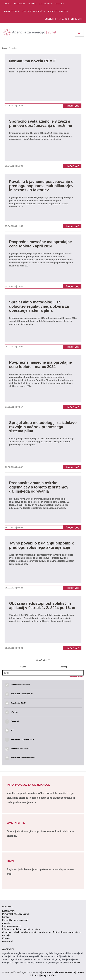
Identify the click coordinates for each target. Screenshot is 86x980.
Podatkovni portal (58, 11)
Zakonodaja (46, 4)
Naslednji (63, 667)
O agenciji (20, 4)
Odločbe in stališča (34, 11)
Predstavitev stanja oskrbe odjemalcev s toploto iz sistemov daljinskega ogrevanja (39, 487)
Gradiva (60, 4)
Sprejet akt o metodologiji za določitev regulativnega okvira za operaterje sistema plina (39, 306)
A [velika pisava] (63, 19)
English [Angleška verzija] (49, 19)
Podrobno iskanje (76, 677)
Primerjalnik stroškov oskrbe (16, 914)
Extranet (6, 938)
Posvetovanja (12, 11)
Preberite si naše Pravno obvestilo (58, 972)
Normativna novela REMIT (33, 61)
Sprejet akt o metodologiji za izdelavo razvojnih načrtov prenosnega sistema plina (43, 427)
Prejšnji (23, 667)
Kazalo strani (8, 911)
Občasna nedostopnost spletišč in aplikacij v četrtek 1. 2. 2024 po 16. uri (43, 606)
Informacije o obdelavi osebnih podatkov (21, 929)
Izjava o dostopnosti (12, 926)
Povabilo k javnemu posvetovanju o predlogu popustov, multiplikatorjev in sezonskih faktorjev (41, 186)
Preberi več (72, 106)
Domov (8, 4)
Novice (32, 4)
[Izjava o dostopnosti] (66, 19)
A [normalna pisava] (60, 19)
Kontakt (6, 917)
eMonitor (6, 923)
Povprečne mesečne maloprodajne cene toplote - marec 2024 (40, 365)
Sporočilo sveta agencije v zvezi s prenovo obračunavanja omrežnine (41, 123)
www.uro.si (7, 941)
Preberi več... (76, 963)
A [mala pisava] (58, 19)
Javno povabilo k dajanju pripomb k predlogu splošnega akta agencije (41, 545)
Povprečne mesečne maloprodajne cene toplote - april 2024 (40, 244)
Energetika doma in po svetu (16, 920)
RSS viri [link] (76, 19)
